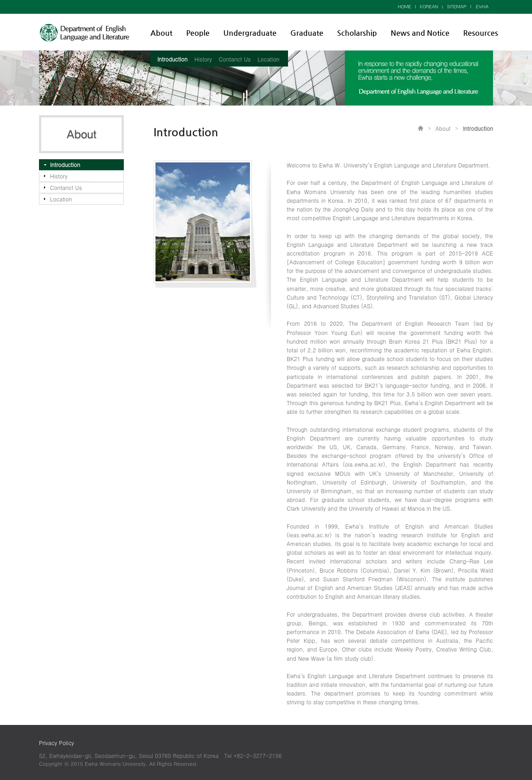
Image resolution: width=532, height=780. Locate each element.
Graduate (307, 33)
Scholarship (357, 33)
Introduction (172, 59)
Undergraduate (250, 33)
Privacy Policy (56, 743)
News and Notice (420, 33)
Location (269, 59)
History (203, 59)
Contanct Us (235, 59)
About (161, 33)
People (198, 33)
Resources (481, 33)
